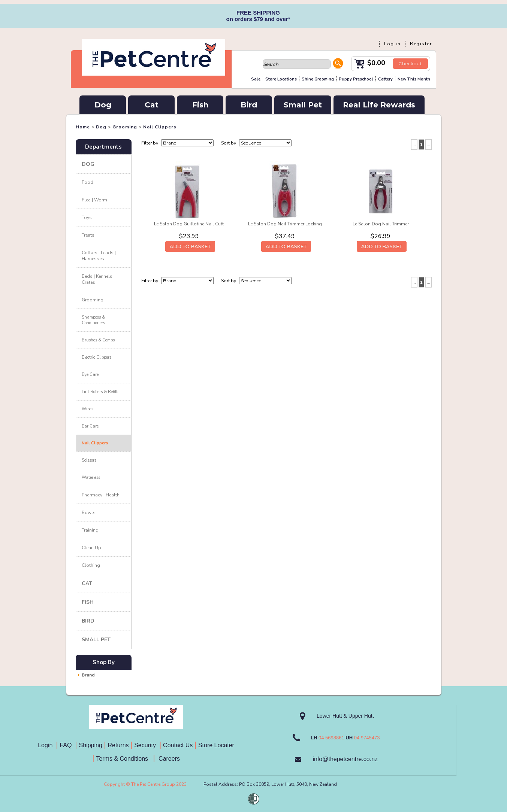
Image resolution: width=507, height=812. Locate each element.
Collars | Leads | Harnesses (99, 256)
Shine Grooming (318, 79)
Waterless (91, 478)
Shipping (91, 745)
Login (47, 745)
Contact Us (179, 745)
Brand (88, 675)
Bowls (89, 513)
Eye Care (90, 375)
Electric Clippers (96, 357)
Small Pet (303, 105)
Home (83, 127)
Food (87, 182)
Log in (392, 44)
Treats (88, 235)
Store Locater (216, 745)
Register (421, 44)
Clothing (91, 565)
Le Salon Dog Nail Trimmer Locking (285, 224)
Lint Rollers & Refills (100, 392)
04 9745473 (367, 738)
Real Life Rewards (379, 105)
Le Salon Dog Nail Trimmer (381, 224)
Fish (200, 105)
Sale (256, 79)
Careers (168, 759)
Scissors (89, 460)
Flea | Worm (94, 200)
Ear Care (90, 426)
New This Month (414, 79)
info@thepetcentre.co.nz (345, 759)
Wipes (87, 409)
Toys (87, 218)
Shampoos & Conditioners (93, 320)
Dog (103, 105)
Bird (249, 105)
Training (90, 530)
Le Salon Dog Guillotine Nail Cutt (189, 224)
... (414, 145)
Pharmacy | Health (101, 495)
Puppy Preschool (356, 79)
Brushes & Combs (98, 340)
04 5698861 (331, 738)
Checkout (410, 63)
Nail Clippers (160, 127)
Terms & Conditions (124, 759)
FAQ (67, 745)
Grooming (125, 127)
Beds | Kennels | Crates (98, 279)
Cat (152, 105)
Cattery (385, 79)
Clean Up (91, 548)
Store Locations (281, 79)
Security (146, 745)
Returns (118, 745)
